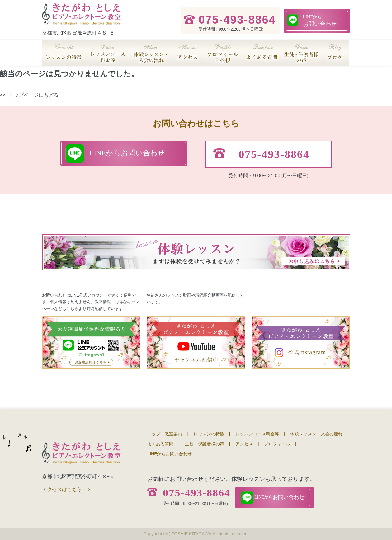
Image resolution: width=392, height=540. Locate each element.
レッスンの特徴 (209, 434)
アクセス (244, 444)
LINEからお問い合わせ (170, 454)
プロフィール (277, 444)
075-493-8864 (197, 493)
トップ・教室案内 (165, 434)
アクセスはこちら (62, 489)
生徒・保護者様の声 (205, 444)
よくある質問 (160, 444)
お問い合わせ (320, 20)
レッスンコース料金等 (257, 434)
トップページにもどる (34, 95)
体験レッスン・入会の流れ (316, 434)
